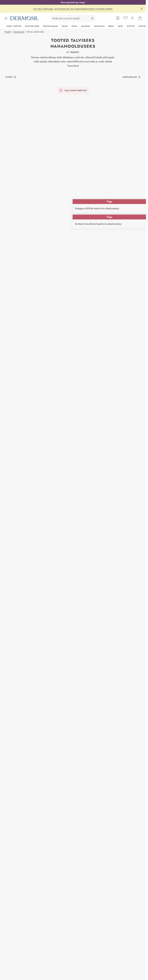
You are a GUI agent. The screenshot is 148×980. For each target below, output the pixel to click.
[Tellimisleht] (118, 18)
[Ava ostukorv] (140, 18)
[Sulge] (142, 9)
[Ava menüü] (6, 18)
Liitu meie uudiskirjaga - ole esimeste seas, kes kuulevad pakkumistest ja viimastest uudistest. (73, 9)
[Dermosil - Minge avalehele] (25, 18)
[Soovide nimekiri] (125, 18)
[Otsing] (92, 18)
